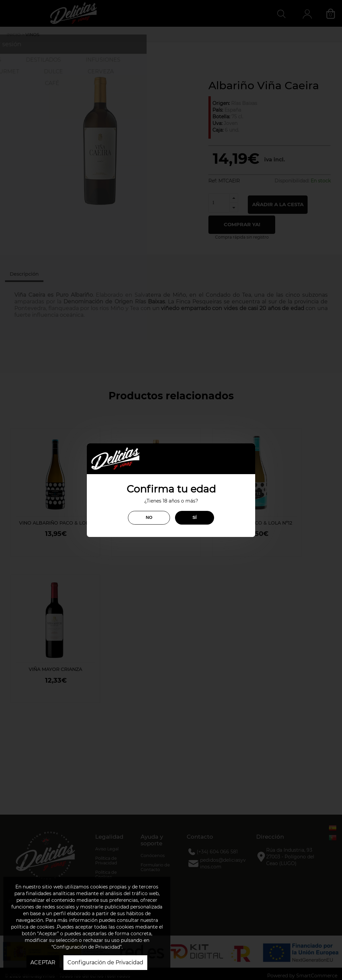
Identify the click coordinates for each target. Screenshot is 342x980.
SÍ (194, 517)
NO (149, 517)
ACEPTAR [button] (43, 962)
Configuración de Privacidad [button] (105, 962)
